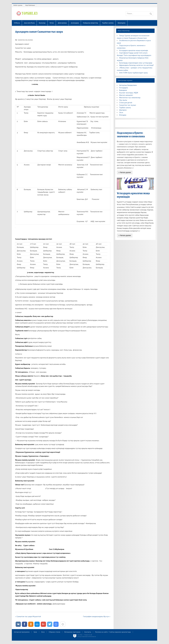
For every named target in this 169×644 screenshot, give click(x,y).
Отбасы (17, 23)
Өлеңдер (123, 115)
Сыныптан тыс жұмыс (25, 40)
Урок (35, 632)
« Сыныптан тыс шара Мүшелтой (28, 617)
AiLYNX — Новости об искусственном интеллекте (87, 636)
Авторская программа (22, 632)
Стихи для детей (126, 103)
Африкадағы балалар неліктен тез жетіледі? (137, 65)
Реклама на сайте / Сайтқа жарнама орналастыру (113, 632)
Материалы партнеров (72, 632)
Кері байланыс (30, 5)
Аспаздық (75, 23)
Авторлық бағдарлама (128, 85)
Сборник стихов (54, 632)
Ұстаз (52, 23)
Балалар (42, 23)
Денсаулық (62, 23)
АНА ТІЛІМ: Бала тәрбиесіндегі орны (133, 73)
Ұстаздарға (124, 88)
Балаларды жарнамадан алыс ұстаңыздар (136, 63)
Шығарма (121, 23)
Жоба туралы (18, 5)
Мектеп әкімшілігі (126, 95)
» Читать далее (125, 172)
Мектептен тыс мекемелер (130, 98)
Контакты (88, 632)
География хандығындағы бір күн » (97, 617)
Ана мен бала (29, 23)
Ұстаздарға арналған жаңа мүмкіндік (134, 50)
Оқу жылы (123, 100)
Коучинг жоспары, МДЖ (129, 93)
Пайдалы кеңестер (90, 23)
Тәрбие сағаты (108, 23)
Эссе (121, 113)
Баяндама (123, 90)
